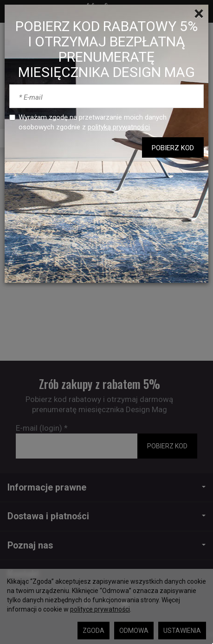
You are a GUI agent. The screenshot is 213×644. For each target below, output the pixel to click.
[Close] (199, 14)
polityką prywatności (119, 127)
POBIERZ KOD (173, 148)
